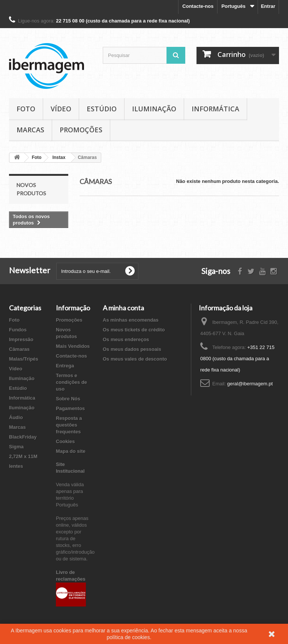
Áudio (16, 417)
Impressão (21, 339)
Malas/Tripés (24, 359)
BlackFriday (23, 437)
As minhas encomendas (131, 320)
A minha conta (123, 308)
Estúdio (102, 109)
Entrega (65, 366)
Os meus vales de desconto (135, 359)
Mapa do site (71, 451)
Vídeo (61, 109)
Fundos (18, 330)
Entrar (268, 6)
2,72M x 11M (23, 456)
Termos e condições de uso (71, 382)
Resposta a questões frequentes (69, 425)
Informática (215, 109)
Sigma (16, 447)
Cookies (65, 441)
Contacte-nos (198, 6)
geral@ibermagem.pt (250, 384)
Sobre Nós (68, 399)
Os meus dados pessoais (132, 349)
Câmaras (19, 349)
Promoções (81, 130)
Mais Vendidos (73, 346)
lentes (16, 466)
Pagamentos (70, 408)
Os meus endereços (126, 339)
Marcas (30, 130)
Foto (26, 109)
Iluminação (154, 109)
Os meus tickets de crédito (134, 330)
